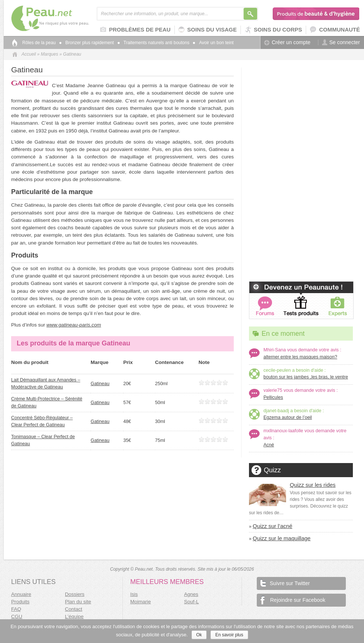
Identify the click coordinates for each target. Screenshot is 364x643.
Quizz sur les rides (313, 485)
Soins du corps (273, 30)
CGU (17, 616)
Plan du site (78, 602)
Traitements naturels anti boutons (154, 43)
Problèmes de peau (135, 30)
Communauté (335, 30)
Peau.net (62, 18)
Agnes (191, 594)
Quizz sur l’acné (273, 526)
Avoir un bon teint (213, 43)
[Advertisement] (301, 114)
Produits (20, 602)
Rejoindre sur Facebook (293, 600)
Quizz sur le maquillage (282, 538)
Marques (50, 54)
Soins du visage (208, 30)
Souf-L (191, 602)
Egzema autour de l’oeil (288, 417)
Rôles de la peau (39, 43)
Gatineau (100, 384)
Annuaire (21, 594)
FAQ (16, 609)
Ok (199, 635)
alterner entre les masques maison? (300, 357)
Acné (269, 445)
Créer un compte (287, 42)
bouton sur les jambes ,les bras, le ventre (306, 377)
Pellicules (273, 397)
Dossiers (75, 594)
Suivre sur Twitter (285, 583)
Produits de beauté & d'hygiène (316, 14)
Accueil (29, 54)
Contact (74, 609)
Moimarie (141, 602)
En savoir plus (229, 635)
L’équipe (74, 616)
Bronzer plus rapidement (87, 43)
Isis (134, 594)
